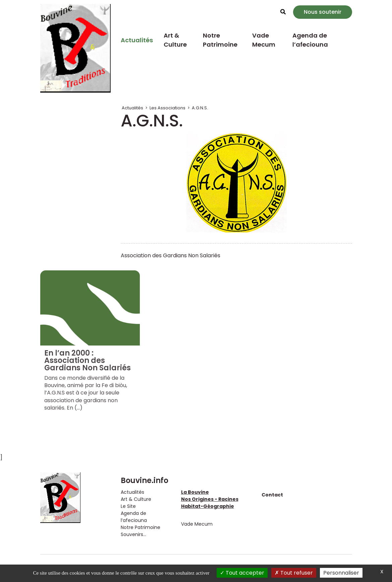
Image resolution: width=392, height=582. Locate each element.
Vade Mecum (264, 40)
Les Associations (167, 108)
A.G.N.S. (200, 108)
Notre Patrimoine (220, 40)
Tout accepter (242, 573)
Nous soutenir (323, 12)
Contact (272, 495)
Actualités (137, 40)
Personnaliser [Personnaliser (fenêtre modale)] (341, 573)
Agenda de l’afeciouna (310, 40)
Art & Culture (175, 40)
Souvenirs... (133, 534)
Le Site (128, 506)
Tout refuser (294, 573)
